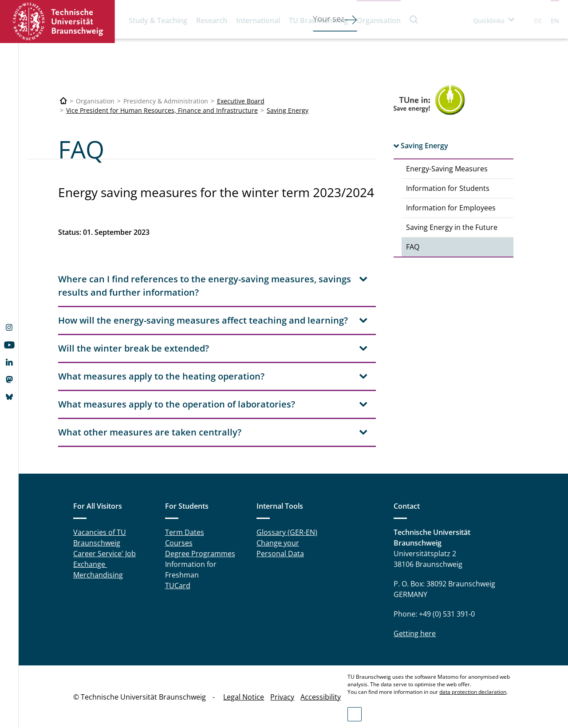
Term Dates (185, 532)
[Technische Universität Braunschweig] (63, 101)
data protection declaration (473, 692)
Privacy (282, 697)
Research (212, 20)
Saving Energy (288, 110)
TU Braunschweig (318, 20)
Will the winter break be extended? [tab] (134, 348)
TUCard (178, 586)
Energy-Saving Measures (447, 169)
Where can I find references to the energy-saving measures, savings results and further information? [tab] (205, 286)
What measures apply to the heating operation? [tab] (161, 376)
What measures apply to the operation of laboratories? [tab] (177, 404)
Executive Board (241, 101)
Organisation (379, 20)
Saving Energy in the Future (452, 227)
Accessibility (321, 697)
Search (414, 19)
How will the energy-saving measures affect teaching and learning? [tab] (203, 320)
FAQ (413, 247)
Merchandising (98, 575)
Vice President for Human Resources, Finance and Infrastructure (162, 110)
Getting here (415, 633)
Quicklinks (489, 21)
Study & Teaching (158, 20)
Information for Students (448, 188)
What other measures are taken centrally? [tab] (150, 432)
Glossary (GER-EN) (287, 532)
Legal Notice (244, 697)
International (258, 20)
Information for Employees (451, 208)
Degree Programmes (200, 554)
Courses (179, 543)
